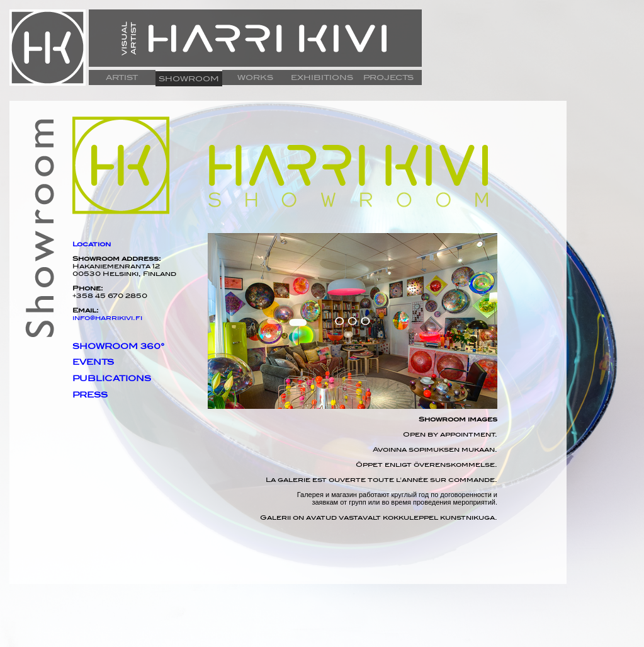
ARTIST (122, 77)
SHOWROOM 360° (118, 346)
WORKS (255, 77)
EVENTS (93, 362)
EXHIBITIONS (322, 77)
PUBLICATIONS (112, 379)
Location (92, 244)
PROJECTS (388, 77)
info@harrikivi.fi (107, 318)
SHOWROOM (189, 79)
